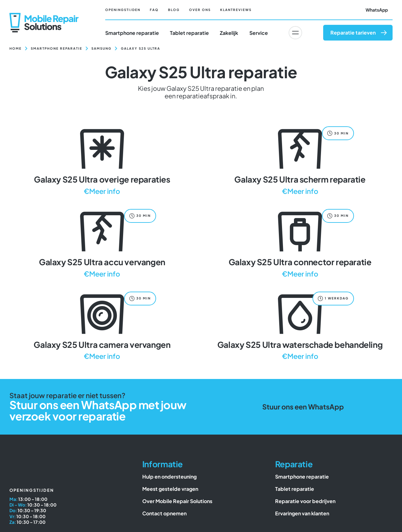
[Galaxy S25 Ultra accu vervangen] (102, 242)
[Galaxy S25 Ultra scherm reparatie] (300, 160)
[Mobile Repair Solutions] (44, 15)
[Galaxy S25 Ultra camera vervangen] (102, 325)
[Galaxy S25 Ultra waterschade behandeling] (300, 325)
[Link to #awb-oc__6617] (295, 33)
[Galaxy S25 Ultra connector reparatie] (300, 242)
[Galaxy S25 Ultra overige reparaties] (102, 160)
